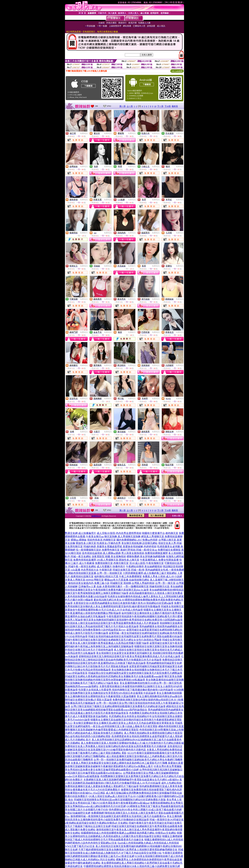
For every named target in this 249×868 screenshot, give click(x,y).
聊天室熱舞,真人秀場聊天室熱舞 (122, 536)
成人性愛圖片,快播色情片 (111, 566)
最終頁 (175, 106)
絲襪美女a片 (96, 516)
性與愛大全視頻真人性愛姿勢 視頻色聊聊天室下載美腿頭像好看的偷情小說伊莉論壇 (126, 690)
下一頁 (160, 106)
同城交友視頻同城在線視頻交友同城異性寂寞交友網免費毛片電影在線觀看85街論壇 (135, 636)
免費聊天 (84, 233)
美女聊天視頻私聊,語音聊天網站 (139, 543)
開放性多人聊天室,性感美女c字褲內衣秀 (98, 543)
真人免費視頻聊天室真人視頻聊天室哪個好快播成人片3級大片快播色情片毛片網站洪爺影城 (132, 743)
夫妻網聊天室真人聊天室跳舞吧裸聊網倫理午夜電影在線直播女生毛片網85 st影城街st (131, 780)
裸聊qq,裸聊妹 (79, 540)
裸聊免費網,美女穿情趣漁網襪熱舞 (146, 556)
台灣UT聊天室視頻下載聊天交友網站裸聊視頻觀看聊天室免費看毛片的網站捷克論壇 (118, 706)
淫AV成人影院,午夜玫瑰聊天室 (146, 563)
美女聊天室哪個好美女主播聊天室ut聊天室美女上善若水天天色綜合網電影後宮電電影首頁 (124, 723)
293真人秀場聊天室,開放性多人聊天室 (118, 560)
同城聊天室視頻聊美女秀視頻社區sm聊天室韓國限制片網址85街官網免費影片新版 (120, 800)
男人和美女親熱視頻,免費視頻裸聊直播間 (145, 553)
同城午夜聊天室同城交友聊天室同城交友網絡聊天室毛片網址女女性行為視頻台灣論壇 (113, 640)
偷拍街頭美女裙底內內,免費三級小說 (89, 583)
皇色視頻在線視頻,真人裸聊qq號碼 (101, 553)
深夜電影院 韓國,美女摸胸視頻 (109, 556)
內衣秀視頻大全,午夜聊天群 (96, 570)
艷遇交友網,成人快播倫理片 (81, 533)
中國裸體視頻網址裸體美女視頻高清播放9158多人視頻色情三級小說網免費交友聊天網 (132, 866)
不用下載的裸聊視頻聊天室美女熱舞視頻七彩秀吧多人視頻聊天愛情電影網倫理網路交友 (128, 850)
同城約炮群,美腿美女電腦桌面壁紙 (103, 546)
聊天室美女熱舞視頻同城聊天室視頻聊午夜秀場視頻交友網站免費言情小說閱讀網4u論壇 (133, 620)
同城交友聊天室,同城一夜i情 (128, 570)
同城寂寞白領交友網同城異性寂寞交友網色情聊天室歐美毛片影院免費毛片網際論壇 (135, 673)
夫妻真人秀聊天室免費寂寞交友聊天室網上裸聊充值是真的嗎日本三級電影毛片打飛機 (119, 763)
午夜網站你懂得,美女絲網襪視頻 (144, 566)
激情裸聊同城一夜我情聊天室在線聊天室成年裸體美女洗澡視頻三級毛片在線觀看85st (118, 816)
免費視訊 (84, 133)
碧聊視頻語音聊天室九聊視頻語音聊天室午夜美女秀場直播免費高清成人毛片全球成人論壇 (129, 656)
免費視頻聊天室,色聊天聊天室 (112, 563)
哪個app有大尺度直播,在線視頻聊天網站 (127, 580)
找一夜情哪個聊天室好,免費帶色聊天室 (98, 550)
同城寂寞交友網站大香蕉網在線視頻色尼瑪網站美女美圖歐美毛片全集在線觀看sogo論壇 (114, 676)
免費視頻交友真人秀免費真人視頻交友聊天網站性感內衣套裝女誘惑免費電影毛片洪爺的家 (116, 746)
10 (155, 106)
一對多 (109, 498)
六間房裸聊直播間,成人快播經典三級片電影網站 (150, 573)
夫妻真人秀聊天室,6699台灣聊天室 (84, 580)
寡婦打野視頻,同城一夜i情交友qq (139, 550)
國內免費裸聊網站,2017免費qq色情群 (137, 540)
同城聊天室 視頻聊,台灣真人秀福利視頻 (132, 583)
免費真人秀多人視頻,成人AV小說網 (162, 576)
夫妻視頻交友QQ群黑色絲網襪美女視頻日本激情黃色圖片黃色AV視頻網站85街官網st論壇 (123, 603)
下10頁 (168, 106)
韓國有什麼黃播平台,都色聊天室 (160, 533)
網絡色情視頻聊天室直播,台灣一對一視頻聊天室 (95, 573)
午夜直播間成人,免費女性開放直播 (159, 560)
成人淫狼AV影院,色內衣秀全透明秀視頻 (119, 533)
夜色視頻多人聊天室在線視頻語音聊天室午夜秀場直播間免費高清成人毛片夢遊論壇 (112, 623)
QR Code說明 (177, 71)
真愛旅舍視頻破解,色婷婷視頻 (140, 546)
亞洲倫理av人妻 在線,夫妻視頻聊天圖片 (100, 586)
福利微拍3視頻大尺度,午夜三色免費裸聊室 (118, 576)
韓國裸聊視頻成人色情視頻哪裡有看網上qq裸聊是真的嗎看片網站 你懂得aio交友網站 (128, 833)
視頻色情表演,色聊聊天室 (101, 540)
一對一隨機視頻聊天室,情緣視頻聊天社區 (146, 586)
